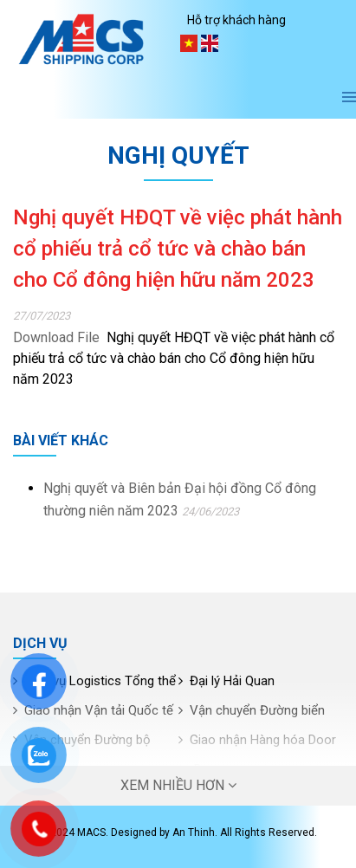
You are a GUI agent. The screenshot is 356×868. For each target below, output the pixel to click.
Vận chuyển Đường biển (257, 710)
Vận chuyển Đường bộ (87, 740)
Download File (56, 337)
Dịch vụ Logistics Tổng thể (100, 681)
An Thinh (194, 832)
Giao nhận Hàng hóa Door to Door (257, 755)
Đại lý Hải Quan (232, 681)
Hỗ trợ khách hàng (236, 20)
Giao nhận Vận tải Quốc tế (99, 710)
